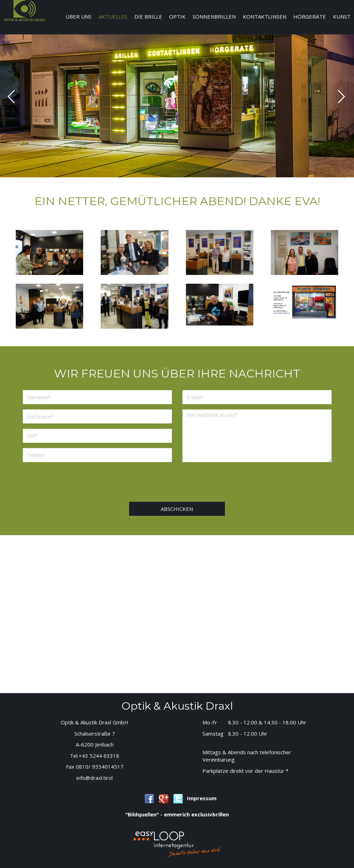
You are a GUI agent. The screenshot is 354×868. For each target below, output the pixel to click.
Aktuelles (113, 17)
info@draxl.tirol (95, 778)
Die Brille (148, 17)
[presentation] (182, 481)
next (341, 97)
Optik (177, 17)
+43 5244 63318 (99, 756)
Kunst (342, 17)
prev (11, 97)
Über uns (79, 17)
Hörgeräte (310, 17)
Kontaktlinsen (265, 17)
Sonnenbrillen (214, 17)
